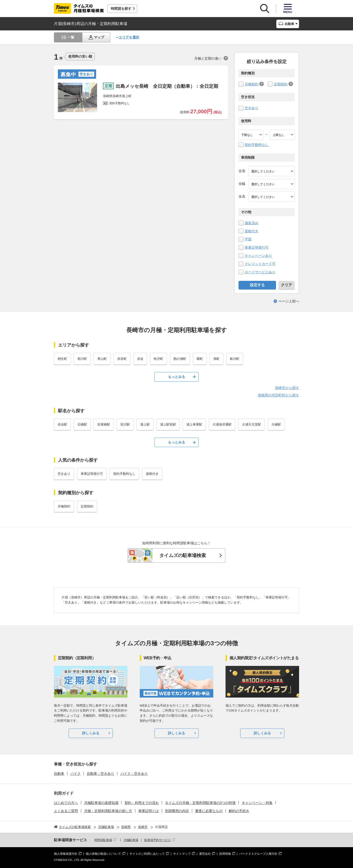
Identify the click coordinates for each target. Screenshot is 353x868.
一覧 (71, 37)
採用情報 (225, 854)
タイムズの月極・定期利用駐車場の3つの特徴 (200, 803)
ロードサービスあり (260, 272)
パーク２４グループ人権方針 (258, 854)
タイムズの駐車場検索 (183, 555)
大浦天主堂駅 (252, 424)
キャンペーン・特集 (257, 803)
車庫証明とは (149, 811)
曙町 (200, 359)
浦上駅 (145, 424)
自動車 (59, 774)
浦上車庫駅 (194, 424)
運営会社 (205, 854)
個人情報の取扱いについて (103, 854)
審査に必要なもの (209, 811)
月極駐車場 (131, 840)
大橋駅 (276, 424)
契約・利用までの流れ (142, 803)
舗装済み (252, 223)
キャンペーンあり (258, 256)
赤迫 (140, 359)
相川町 (82, 359)
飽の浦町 (180, 359)
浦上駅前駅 (168, 424)
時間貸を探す (121, 9)
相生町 (62, 359)
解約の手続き (239, 811)
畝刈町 (235, 359)
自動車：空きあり (101, 774)
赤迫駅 (62, 424)
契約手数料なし (257, 145)
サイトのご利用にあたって (147, 854)
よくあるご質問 (66, 811)
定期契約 (281, 84)
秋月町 (158, 359)
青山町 (102, 359)
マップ (99, 37)
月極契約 (252, 84)
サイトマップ (182, 854)
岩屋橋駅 (104, 424)
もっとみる (176, 377)
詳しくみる (91, 733)
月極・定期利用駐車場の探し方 (108, 811)
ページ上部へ (289, 301)
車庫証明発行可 (257, 247)
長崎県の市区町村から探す (278, 395)
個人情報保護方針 (66, 854)
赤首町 (122, 359)
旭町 (216, 359)
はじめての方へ (66, 803)
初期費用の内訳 (177, 811)
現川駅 (125, 424)
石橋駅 (82, 424)
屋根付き (252, 231)
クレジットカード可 (260, 264)
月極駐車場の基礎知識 (101, 803)
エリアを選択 (129, 37)
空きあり (252, 108)
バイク (76, 774)
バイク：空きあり (134, 774)
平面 (248, 239)
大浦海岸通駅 (222, 424)
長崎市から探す (287, 388)
